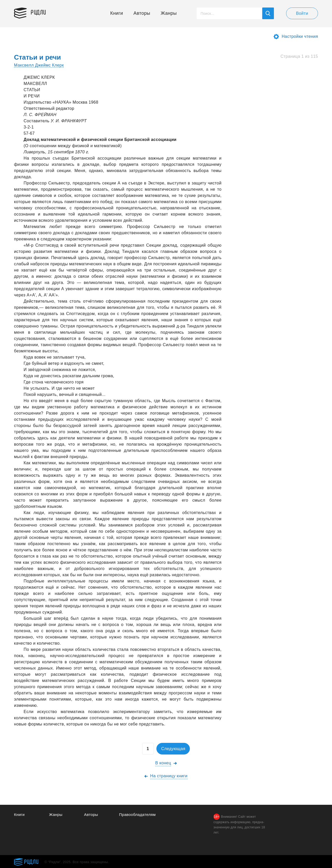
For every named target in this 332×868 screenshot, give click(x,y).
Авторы (142, 13)
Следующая (173, 749)
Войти (302, 13)
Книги (117, 13)
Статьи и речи (37, 57)
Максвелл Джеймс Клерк (39, 65)
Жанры (169, 13)
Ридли (38, 12)
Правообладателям (137, 814)
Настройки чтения (300, 36)
